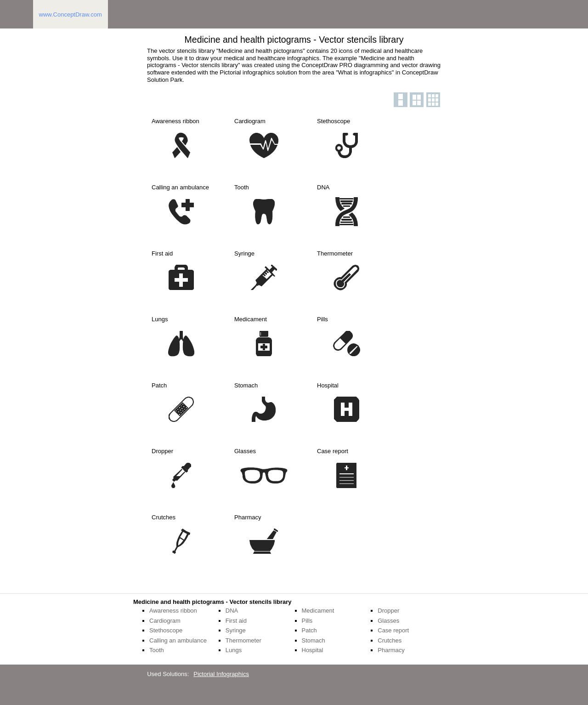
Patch (309, 630)
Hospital (313, 650)
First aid (236, 621)
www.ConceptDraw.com (71, 14)
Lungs (234, 650)
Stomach (314, 640)
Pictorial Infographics (221, 674)
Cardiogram (165, 621)
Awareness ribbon (173, 611)
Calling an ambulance (178, 640)
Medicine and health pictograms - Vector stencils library (212, 602)
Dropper (388, 611)
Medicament (318, 611)
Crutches (390, 640)
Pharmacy (391, 650)
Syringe (236, 630)
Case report (393, 630)
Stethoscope (166, 630)
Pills (307, 621)
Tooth (157, 650)
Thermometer (243, 640)
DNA (232, 611)
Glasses (388, 621)
